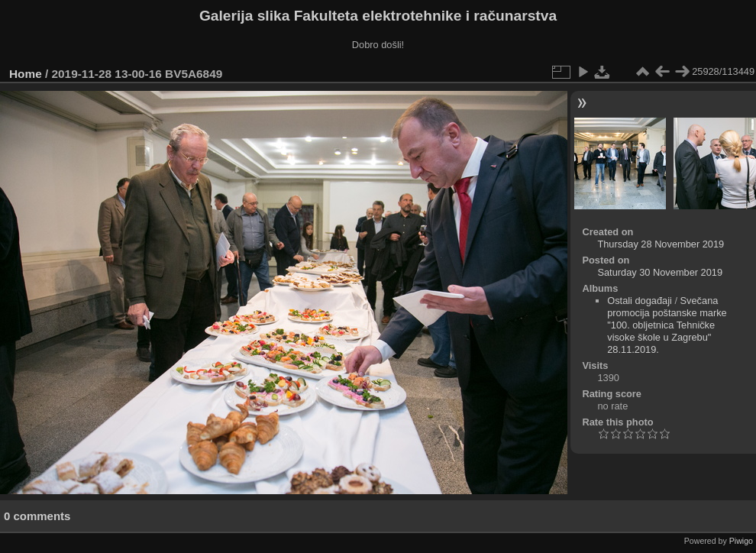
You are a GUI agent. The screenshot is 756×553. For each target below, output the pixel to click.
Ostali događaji (640, 301)
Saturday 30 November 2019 (660, 272)
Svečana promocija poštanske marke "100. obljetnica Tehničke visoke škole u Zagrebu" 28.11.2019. (667, 325)
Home (26, 74)
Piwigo (741, 541)
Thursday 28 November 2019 (661, 244)
